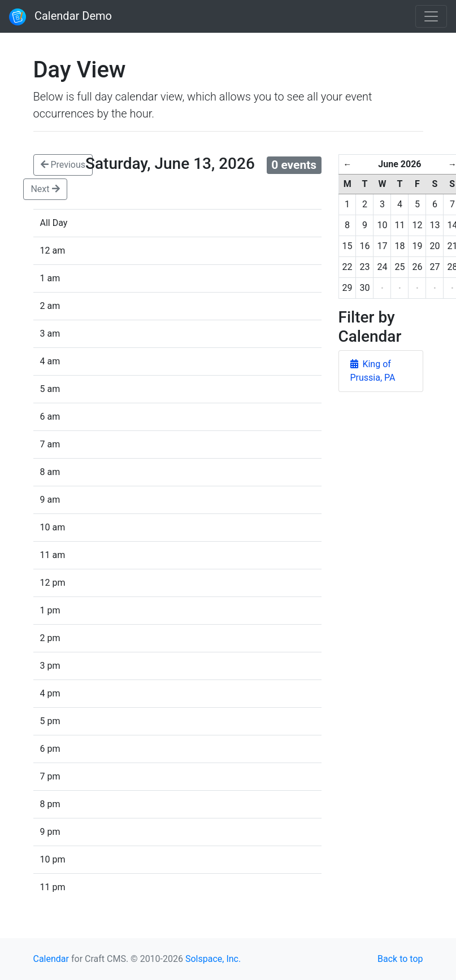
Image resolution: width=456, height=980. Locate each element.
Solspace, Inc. (213, 959)
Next (45, 189)
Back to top (400, 959)
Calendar (51, 959)
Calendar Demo (60, 17)
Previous (63, 165)
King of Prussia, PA (373, 371)
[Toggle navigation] (431, 16)
